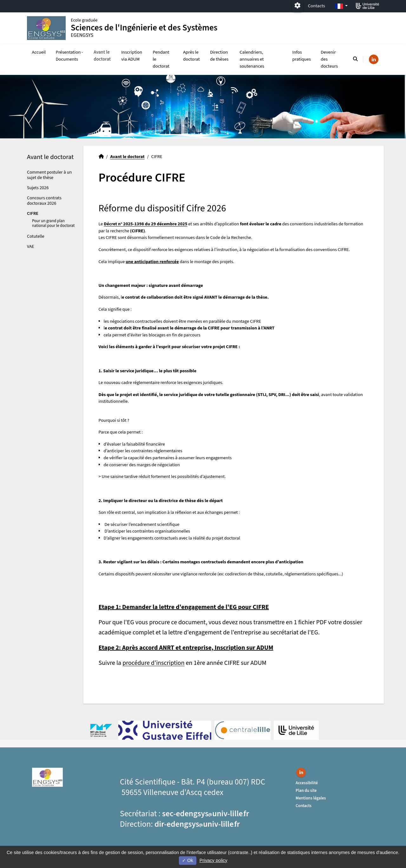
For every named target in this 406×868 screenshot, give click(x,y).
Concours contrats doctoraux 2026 (44, 201)
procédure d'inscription (153, 663)
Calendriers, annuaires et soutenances (252, 59)
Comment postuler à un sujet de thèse (49, 175)
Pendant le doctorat (161, 59)
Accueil (39, 52)
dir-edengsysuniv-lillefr (197, 824)
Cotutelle (36, 236)
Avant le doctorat (102, 56)
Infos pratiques (302, 56)
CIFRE (33, 213)
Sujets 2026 (38, 188)
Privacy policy (213, 860)
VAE (31, 246)
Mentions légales (311, 798)
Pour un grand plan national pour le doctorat (53, 223)
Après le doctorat (191, 56)
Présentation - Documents (69, 56)
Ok (187, 860)
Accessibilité (307, 783)
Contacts (317, 6)
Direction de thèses (219, 56)
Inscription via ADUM (132, 56)
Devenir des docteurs (329, 59)
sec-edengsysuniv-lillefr (206, 814)
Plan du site (306, 790)
